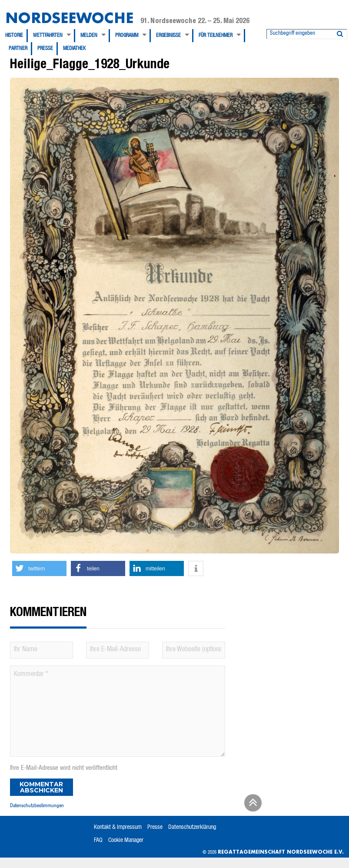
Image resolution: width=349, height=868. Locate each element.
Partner (18, 49)
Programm (127, 36)
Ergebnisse (168, 36)
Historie (14, 36)
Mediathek (74, 49)
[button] (39, 568)
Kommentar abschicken (41, 787)
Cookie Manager (126, 841)
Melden (89, 36)
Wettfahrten (48, 36)
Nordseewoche (69, 18)
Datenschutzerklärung (192, 828)
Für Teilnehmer (216, 36)
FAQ (98, 841)
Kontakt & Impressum (118, 828)
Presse (45, 49)
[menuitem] (17, 36)
